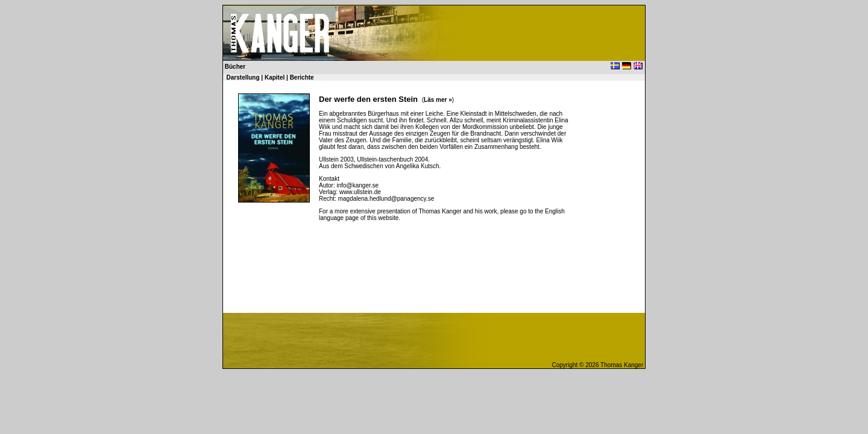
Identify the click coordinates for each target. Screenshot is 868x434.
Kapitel (275, 77)
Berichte (302, 77)
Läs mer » (438, 100)
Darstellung (243, 77)
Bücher (234, 67)
